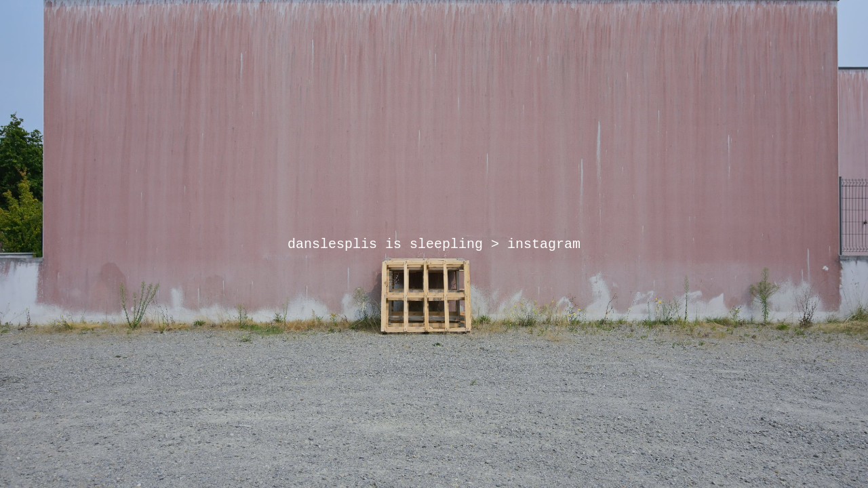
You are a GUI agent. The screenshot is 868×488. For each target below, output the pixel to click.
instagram (544, 244)
